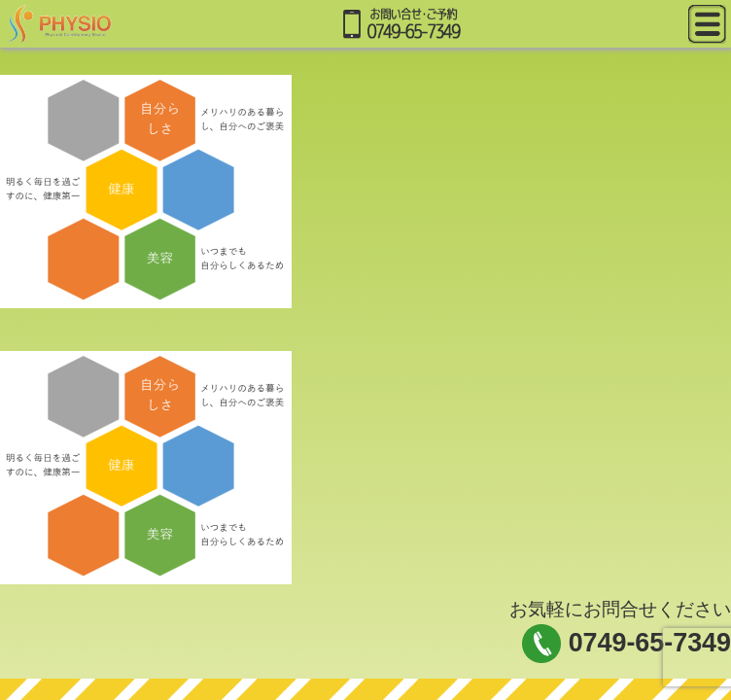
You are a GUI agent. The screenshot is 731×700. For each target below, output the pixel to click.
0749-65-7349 (650, 643)
